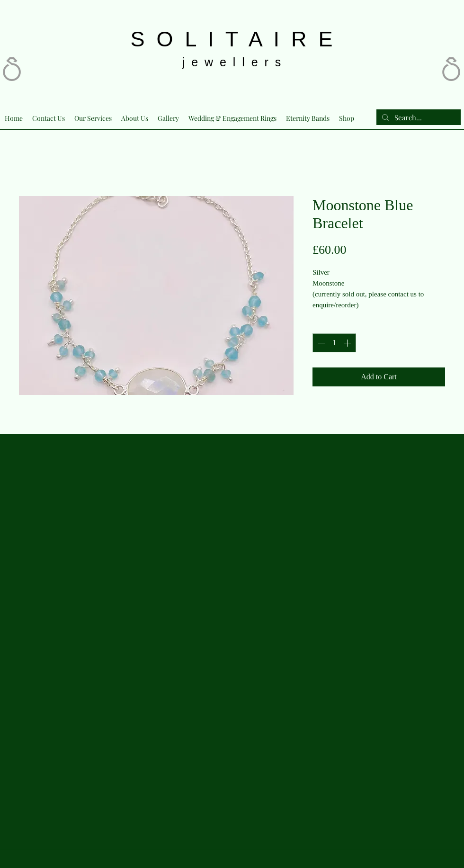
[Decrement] (321, 343)
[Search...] (418, 118)
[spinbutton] (334, 343)
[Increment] (348, 343)
